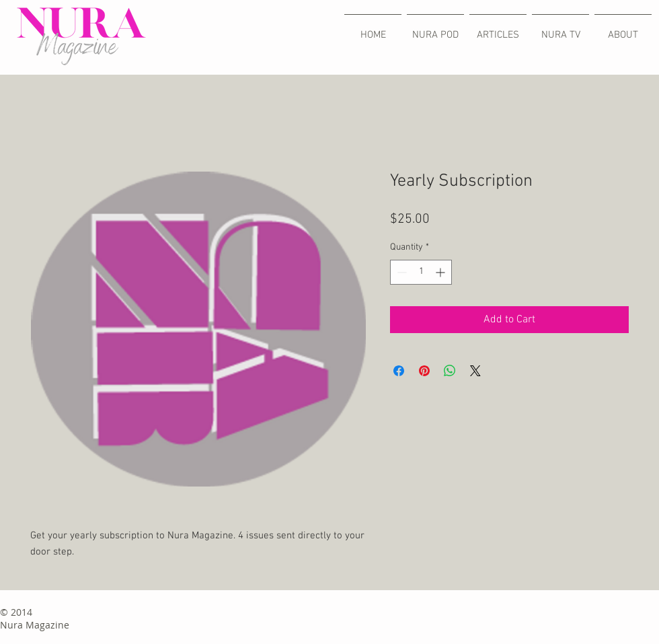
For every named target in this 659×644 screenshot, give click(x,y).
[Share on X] (475, 371)
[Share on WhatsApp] (450, 371)
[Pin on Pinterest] (424, 371)
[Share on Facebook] (399, 371)
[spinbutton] (421, 272)
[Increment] (441, 272)
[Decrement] (400, 272)
